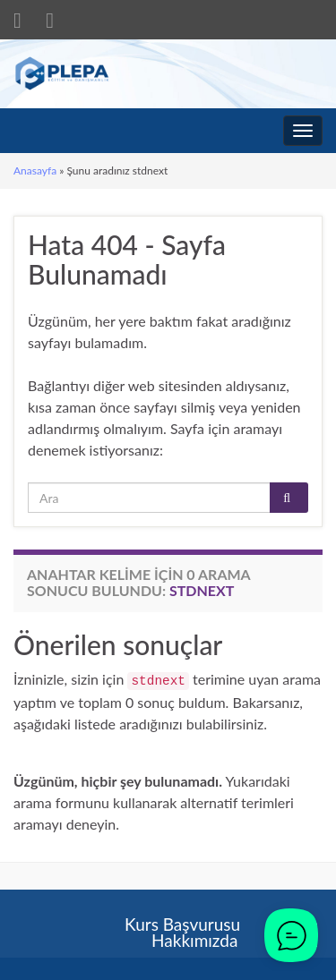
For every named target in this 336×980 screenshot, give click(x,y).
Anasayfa (35, 170)
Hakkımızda (194, 940)
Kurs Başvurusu (182, 924)
